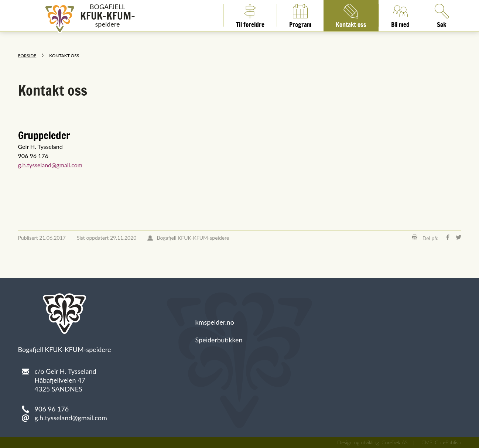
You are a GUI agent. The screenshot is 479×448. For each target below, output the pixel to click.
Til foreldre (250, 15)
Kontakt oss (351, 15)
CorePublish (448, 442)
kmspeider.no (215, 322)
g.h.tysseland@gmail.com (50, 165)
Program (300, 15)
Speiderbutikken (219, 340)
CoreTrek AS (395, 442)
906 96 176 (52, 409)
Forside (27, 56)
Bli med (400, 15)
